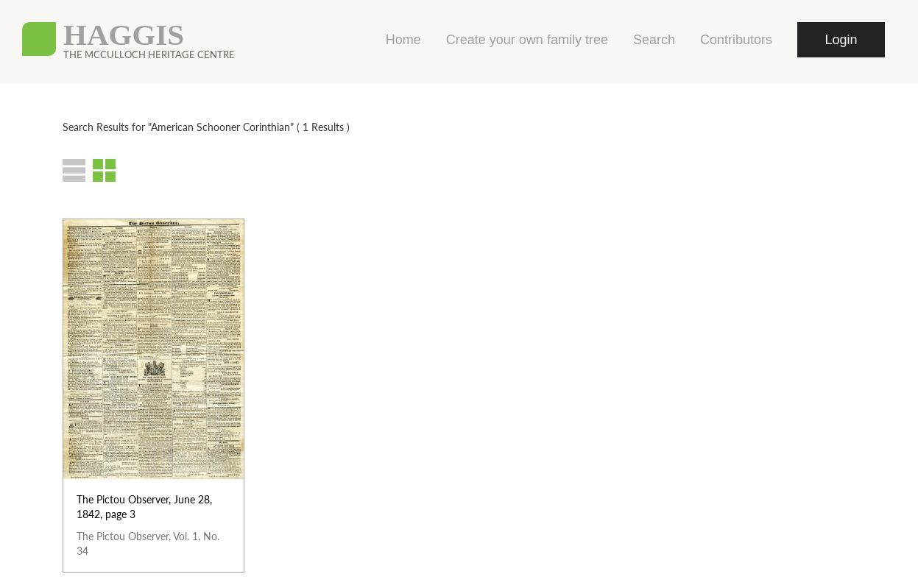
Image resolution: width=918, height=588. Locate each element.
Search (654, 40)
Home (403, 40)
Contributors (736, 40)
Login (841, 40)
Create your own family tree (527, 40)
